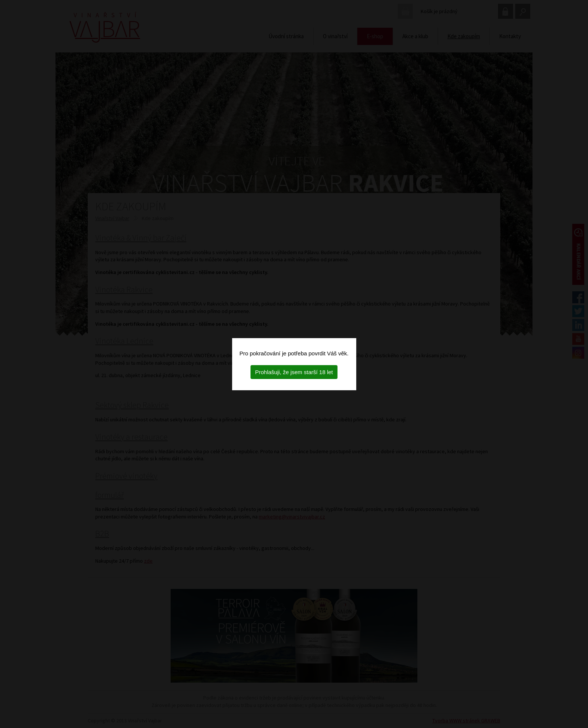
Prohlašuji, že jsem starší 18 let (294, 372)
